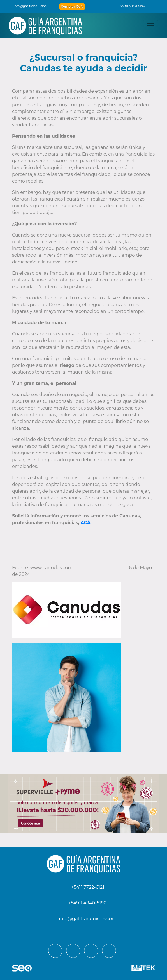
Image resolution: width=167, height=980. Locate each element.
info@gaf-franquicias (26, 6)
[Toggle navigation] (150, 26)
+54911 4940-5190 (129, 6)
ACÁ (85, 523)
